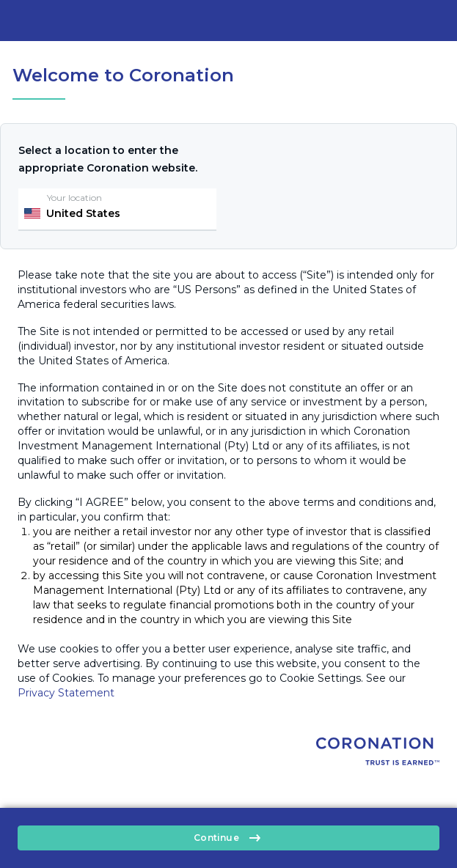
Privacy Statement (66, 693)
